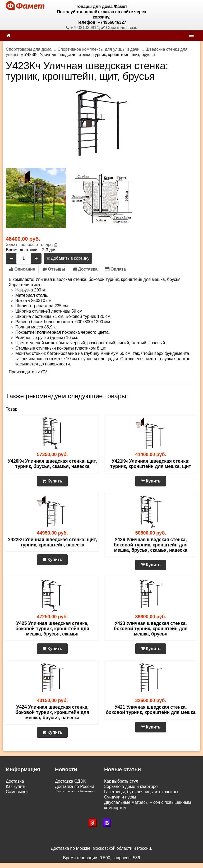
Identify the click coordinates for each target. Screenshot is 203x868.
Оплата (115, 269)
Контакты (15, 808)
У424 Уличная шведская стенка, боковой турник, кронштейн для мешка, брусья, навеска (52, 712)
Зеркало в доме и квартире (131, 786)
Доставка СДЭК (70, 781)
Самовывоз (17, 792)
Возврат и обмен (22, 797)
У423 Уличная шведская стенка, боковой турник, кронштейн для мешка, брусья (151, 629)
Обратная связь (119, 28)
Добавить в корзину (68, 258)
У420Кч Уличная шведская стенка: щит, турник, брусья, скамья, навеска (52, 464)
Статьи (13, 802)
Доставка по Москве (75, 792)
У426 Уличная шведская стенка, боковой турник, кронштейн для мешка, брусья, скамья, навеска (151, 545)
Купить (52, 481)
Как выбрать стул (121, 781)
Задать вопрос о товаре (29, 245)
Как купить (16, 786)
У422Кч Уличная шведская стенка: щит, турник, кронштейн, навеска (52, 542)
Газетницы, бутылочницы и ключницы (141, 792)
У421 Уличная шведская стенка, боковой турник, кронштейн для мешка (151, 710)
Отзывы (54, 269)
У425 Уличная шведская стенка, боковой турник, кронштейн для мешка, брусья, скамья (52, 629)
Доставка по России (75, 786)
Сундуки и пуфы (120, 797)
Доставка (85, 269)
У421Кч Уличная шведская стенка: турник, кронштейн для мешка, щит (151, 464)
